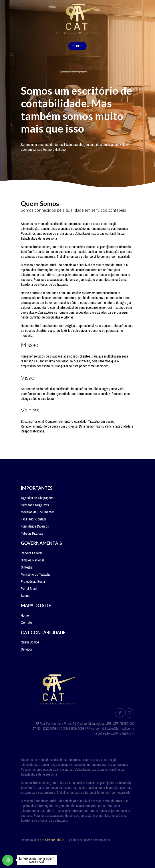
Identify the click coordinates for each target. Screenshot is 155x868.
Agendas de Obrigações (37, 498)
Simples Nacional (32, 560)
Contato (26, 622)
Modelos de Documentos (38, 512)
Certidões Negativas (35, 505)
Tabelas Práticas (32, 533)
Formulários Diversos (35, 526)
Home (25, 615)
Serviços (27, 649)
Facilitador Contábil (34, 519)
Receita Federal (31, 553)
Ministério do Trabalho (36, 574)
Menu (77, 46)
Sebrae (26, 596)
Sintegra (27, 567)
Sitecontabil (53, 840)
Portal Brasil (29, 588)
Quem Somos (30, 642)
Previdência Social (33, 581)
